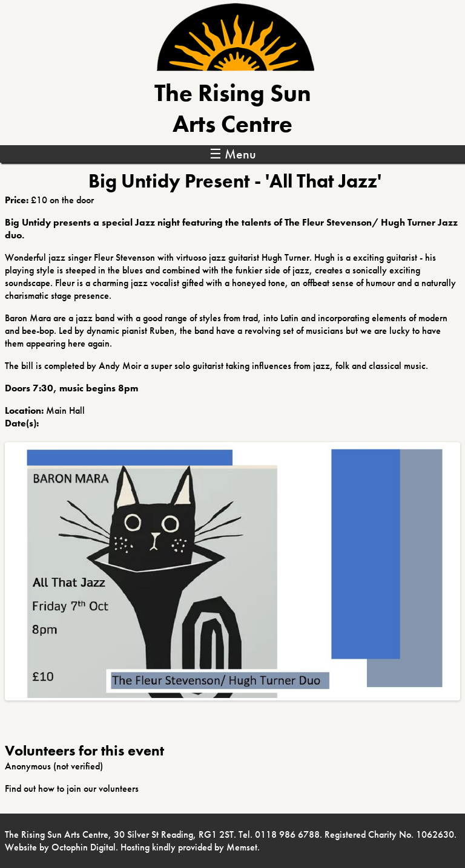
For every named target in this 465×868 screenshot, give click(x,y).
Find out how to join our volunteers (72, 788)
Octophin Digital (84, 847)
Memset (242, 847)
